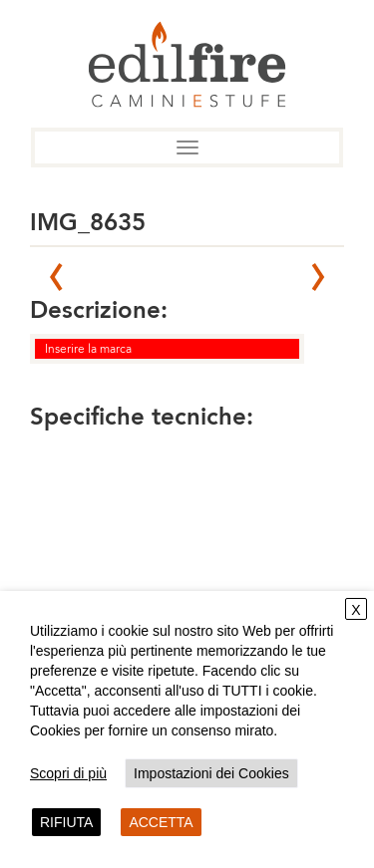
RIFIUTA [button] (66, 822)
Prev (56, 277)
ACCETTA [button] (161, 822)
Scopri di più (68, 773)
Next (318, 277)
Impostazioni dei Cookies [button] (211, 773)
